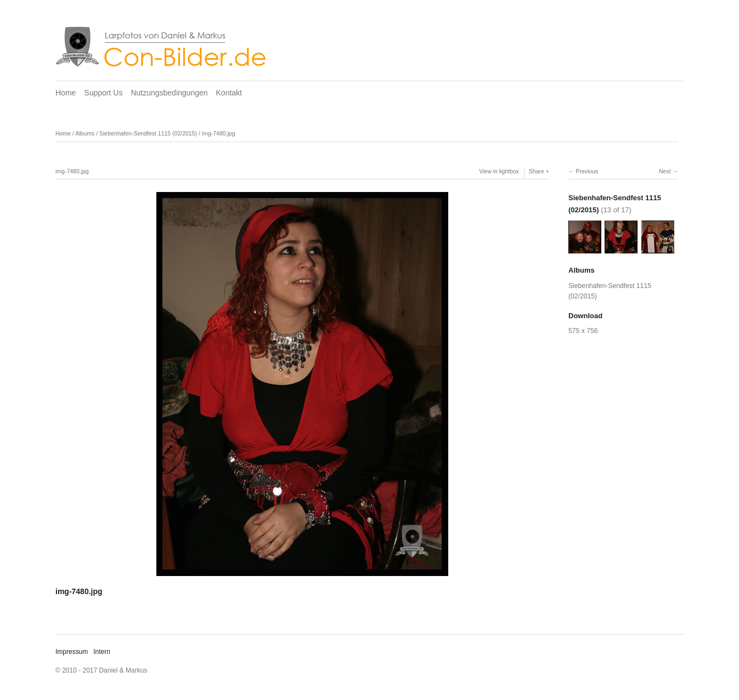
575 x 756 (583, 331)
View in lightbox (499, 171)
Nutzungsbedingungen (169, 93)
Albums (85, 133)
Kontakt (229, 93)
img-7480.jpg (219, 133)
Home (66, 93)
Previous (587, 171)
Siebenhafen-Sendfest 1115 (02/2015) (148, 133)
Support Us (103, 93)
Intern (102, 652)
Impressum (72, 652)
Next (665, 171)
